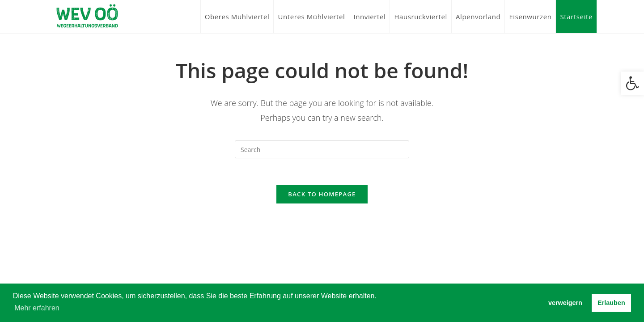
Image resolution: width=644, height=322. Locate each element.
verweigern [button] (565, 303)
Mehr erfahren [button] (37, 308)
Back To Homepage (322, 194)
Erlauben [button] (611, 303)
